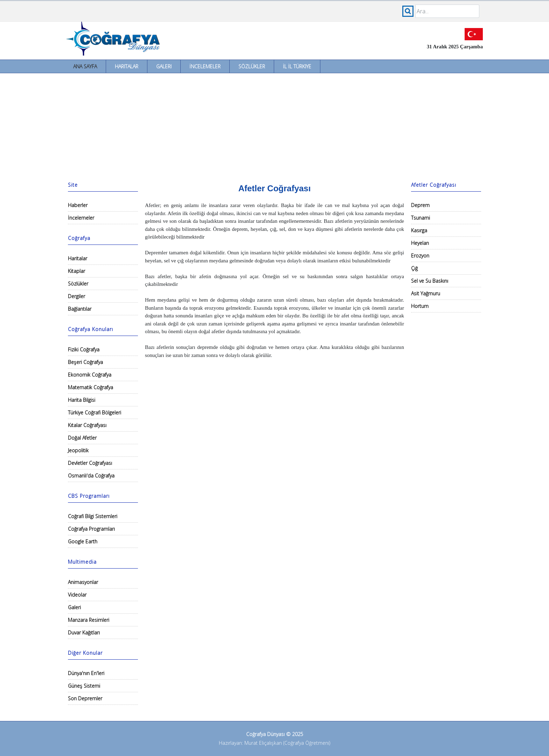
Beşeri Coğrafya (85, 362)
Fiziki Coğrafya (84, 349)
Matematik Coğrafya (91, 387)
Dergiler (77, 296)
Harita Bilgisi (82, 400)
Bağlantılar (80, 309)
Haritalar (127, 66)
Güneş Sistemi (84, 686)
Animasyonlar (83, 582)
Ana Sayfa (85, 66)
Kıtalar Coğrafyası (87, 425)
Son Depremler (85, 698)
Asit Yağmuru (426, 293)
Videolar (77, 595)
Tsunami (421, 218)
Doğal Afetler (82, 438)
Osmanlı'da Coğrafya (91, 476)
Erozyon (420, 256)
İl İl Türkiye (297, 66)
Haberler (78, 205)
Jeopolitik (78, 450)
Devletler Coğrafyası (90, 463)
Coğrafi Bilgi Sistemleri (93, 516)
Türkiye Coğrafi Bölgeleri (95, 413)
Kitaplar (77, 271)
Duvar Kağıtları (84, 633)
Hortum (420, 306)
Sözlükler (252, 66)
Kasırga (419, 230)
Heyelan (420, 243)
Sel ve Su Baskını (430, 281)
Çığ (414, 268)
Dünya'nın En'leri (86, 673)
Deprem (420, 205)
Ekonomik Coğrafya (90, 375)
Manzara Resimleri (89, 620)
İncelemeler (205, 66)
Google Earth (83, 541)
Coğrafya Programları (91, 529)
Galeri (164, 66)
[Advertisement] (274, 126)
